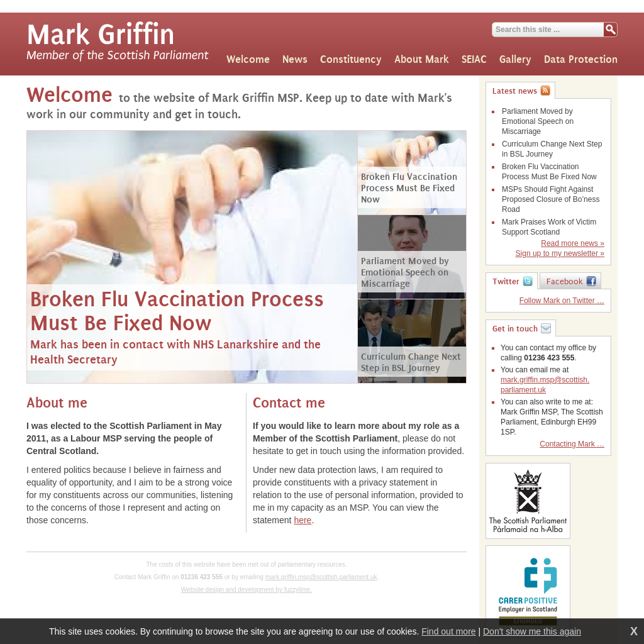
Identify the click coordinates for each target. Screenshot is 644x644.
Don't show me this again (532, 631)
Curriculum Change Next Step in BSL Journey (552, 149)
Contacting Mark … (572, 444)
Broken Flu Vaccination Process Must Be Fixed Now (549, 172)
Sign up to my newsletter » (560, 253)
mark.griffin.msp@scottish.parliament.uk (321, 577)
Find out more (448, 631)
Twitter (506, 282)
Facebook (565, 282)
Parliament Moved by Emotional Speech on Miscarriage (538, 121)
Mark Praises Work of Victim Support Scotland (549, 227)
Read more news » (573, 243)
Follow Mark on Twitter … (562, 301)
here (303, 520)
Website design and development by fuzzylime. (247, 590)
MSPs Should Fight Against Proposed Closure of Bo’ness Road (551, 199)
